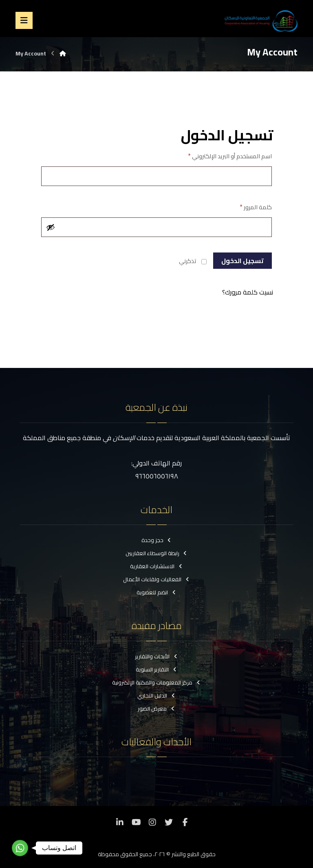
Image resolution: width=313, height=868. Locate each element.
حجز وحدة (157, 540)
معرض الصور (156, 709)
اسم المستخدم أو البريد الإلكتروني (230, 156)
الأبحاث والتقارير (156, 656)
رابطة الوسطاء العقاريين (157, 553)
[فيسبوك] (185, 822)
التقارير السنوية (156, 669)
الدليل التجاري (156, 695)
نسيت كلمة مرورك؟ (248, 292)
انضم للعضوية (156, 592)
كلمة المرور (256, 207)
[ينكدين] (120, 822)
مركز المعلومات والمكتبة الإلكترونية (156, 682)
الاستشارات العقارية (156, 566)
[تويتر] (169, 822)
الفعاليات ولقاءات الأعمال (156, 579)
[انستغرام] (152, 822)
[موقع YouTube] (136, 822)
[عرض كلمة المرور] (51, 227)
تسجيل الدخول (242, 261)
